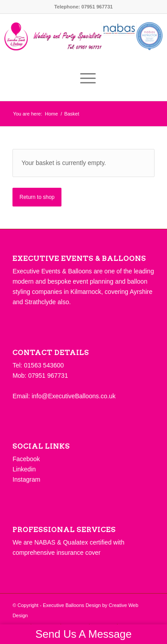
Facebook (26, 459)
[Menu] (83, 78)
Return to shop (37, 197)
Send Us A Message (83, 634)
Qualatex (75, 542)
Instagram (26, 479)
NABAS (45, 542)
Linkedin (24, 469)
